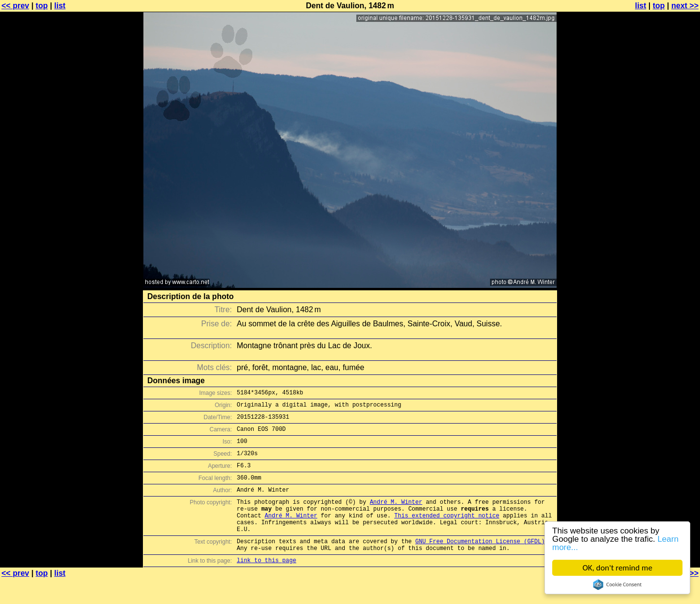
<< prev (15, 6)
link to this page (266, 585)
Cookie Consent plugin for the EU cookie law (617, 585)
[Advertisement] (661, 241)
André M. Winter (396, 516)
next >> (685, 6)
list (60, 6)
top (42, 6)
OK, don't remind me (617, 568)
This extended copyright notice (447, 533)
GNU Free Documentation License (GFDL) (480, 563)
